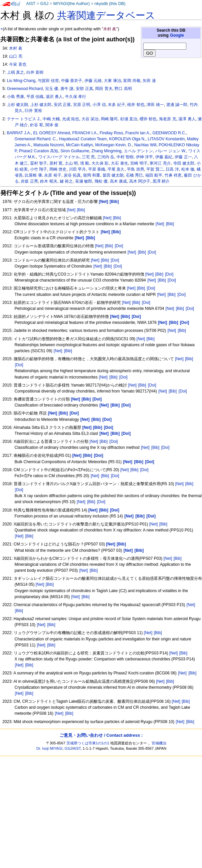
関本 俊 (52, 125)
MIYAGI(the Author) (71, 4)
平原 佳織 (35, 97)
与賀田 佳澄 (48, 81)
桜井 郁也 (136, 105)
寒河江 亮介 (160, 163)
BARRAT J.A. (19, 133)
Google (177, 35)
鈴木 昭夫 (49, 181)
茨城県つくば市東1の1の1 (88, 743)
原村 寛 (56, 163)
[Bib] (81, 210)
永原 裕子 (53, 175)
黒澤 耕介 (161, 181)
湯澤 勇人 (187, 119)
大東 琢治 (112, 81)
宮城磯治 (159, 743)
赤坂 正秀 (29, 181)
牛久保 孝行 (76, 97)
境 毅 (85, 163)
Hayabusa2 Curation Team (83, 139)
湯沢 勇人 (54, 97)
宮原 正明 (82, 105)
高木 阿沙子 (140, 181)
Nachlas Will (145, 145)
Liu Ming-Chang (21, 81)
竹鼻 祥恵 (173, 175)
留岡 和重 (92, 175)
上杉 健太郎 (41, 105)
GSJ (44, 4)
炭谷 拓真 (72, 175)
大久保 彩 (100, 163)
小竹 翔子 (39, 169)
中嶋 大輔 (51, 119)
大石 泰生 (119, 163)
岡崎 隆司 (109, 119)
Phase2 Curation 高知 (39, 151)
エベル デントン (138, 151)
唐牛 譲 (67, 89)
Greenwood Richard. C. (36, 139)
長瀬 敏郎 (84, 181)
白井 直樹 (35, 72)
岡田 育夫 (104, 89)
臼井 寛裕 (33, 111)
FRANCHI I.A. (85, 133)
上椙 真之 (16, 72)
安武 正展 (62, 105)
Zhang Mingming (107, 151)
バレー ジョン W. (171, 151)
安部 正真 (84, 89)
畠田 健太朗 (113, 175)
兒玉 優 (52, 89)
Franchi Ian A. (138, 133)
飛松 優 (101, 181)
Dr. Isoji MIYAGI (49, 748)
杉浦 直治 (129, 119)
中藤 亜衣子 (72, 81)
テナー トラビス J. (24, 119)
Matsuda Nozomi (49, 145)
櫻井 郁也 (148, 119)
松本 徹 (188, 169)
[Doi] (119, 246)
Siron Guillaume (75, 151)
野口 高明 (123, 89)
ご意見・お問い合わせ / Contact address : (101, 735)
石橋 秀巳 (134, 175)
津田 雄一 (155, 105)
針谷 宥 (37, 125)
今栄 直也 (18, 64)
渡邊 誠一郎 (177, 105)
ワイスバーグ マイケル (59, 157)
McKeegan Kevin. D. (114, 145)
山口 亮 (16, 56)
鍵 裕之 (66, 181)
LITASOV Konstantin (166, 139)
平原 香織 (97, 169)
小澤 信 (99, 105)
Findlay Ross (112, 133)
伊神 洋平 (144, 157)
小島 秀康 (16, 97)
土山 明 (71, 163)
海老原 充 (167, 119)
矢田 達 (149, 81)
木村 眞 (16, 48)
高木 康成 (118, 181)
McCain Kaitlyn (80, 145)
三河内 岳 (106, 157)
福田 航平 (154, 175)
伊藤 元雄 (93, 81)
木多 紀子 (116, 105)
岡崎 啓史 (58, 169)
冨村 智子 (39, 163)
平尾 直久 (116, 169)
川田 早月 (77, 169)
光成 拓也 (71, 119)
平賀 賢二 (155, 169)
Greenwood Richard (25, 89)
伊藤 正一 (183, 157)
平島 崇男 (135, 169)
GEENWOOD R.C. (169, 133)
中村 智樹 (125, 157)
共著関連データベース (106, 15)
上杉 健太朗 (18, 105)
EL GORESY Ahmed (52, 133)
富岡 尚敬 (132, 81)
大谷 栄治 (90, 119)
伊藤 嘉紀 (164, 157)
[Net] (71, 210)
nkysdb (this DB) (110, 4)
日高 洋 (172, 169)
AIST (31, 4)
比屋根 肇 (33, 175)
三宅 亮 (88, 157)
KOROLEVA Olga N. (127, 139)
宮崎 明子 (139, 163)
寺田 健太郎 (184, 163)
